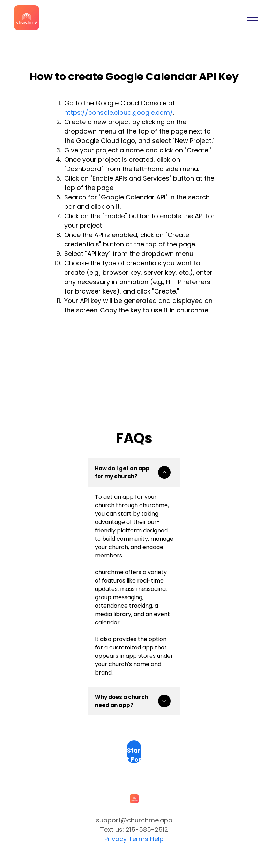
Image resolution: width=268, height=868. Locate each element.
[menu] (253, 18)
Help (157, 839)
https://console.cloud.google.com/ (119, 112)
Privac (114, 839)
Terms (138, 839)
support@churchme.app (134, 820)
